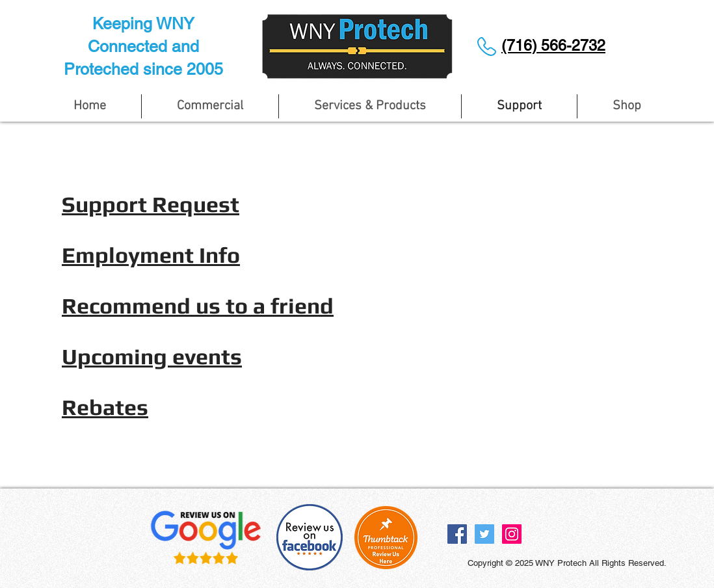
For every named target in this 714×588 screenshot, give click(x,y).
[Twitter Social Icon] (484, 534)
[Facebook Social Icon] (457, 534)
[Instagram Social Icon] (512, 534)
